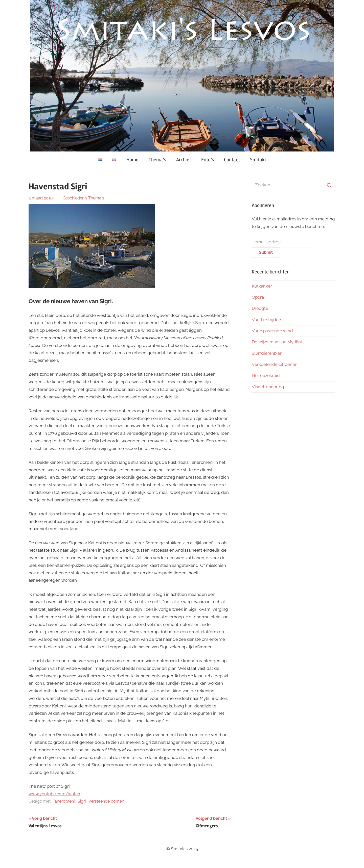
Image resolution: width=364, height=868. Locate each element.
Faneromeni (64, 801)
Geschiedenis (75, 198)
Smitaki (258, 160)
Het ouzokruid (266, 375)
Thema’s (157, 160)
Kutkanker (262, 286)
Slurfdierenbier (267, 353)
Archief (184, 160)
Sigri (82, 801)
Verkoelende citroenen (275, 364)
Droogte (260, 308)
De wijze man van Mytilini (277, 342)
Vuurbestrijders (267, 320)
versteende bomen (106, 801)
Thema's (96, 198)
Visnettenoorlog (268, 387)
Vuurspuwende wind (272, 331)
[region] (182, 76)
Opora (258, 297)
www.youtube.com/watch (54, 794)
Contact (232, 160)
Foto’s (208, 160)
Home (132, 160)
